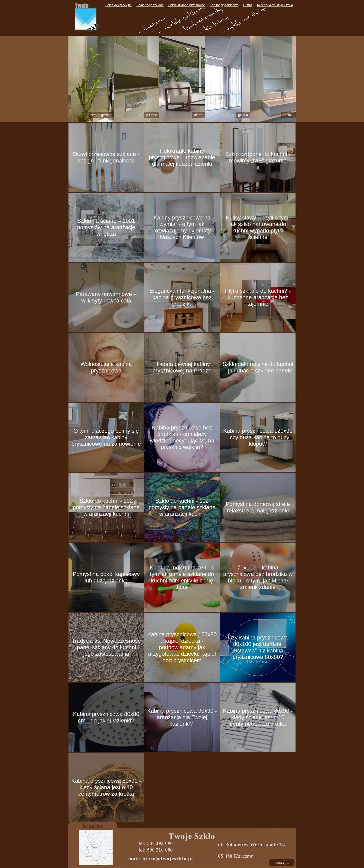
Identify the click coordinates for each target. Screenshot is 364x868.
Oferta (198, 115)
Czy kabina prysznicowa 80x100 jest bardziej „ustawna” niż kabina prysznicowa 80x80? (258, 647)
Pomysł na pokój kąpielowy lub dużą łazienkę (106, 577)
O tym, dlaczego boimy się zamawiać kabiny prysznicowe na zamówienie (106, 437)
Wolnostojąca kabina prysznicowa (106, 367)
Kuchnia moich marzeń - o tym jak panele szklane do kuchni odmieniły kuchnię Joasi (182, 577)
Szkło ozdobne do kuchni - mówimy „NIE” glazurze (258, 157)
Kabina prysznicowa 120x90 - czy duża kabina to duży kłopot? (258, 437)
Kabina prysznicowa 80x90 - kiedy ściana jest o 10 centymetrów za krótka (258, 717)
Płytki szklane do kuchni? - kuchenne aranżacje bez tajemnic (258, 297)
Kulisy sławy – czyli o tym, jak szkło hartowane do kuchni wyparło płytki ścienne (258, 227)
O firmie (152, 115)
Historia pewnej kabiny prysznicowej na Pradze (182, 367)
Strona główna (101, 115)
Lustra (248, 5)
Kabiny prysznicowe (224, 5)
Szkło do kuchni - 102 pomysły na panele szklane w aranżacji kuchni (106, 507)
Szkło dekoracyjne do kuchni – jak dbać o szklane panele (258, 367)
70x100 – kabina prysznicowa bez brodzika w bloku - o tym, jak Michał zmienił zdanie (258, 577)
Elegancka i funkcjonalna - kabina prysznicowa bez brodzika (182, 297)
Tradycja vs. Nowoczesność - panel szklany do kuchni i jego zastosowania (106, 647)
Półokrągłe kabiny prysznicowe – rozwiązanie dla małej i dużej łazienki (182, 157)
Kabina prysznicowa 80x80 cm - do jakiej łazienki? (106, 717)
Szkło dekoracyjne (119, 5)
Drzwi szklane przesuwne (187, 5)
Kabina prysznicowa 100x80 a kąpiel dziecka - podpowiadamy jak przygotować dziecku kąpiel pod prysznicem (182, 647)
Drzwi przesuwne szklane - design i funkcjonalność (106, 157)
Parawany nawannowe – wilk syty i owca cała (106, 297)
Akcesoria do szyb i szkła (275, 5)
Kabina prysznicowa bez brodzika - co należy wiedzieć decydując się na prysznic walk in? (182, 437)
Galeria (243, 115)
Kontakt (288, 115)
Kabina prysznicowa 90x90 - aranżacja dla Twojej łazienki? (182, 717)
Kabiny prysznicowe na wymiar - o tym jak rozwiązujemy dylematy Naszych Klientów (182, 227)
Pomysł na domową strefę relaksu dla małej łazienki (258, 507)
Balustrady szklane (150, 5)
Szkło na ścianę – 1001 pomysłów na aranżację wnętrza (106, 227)
